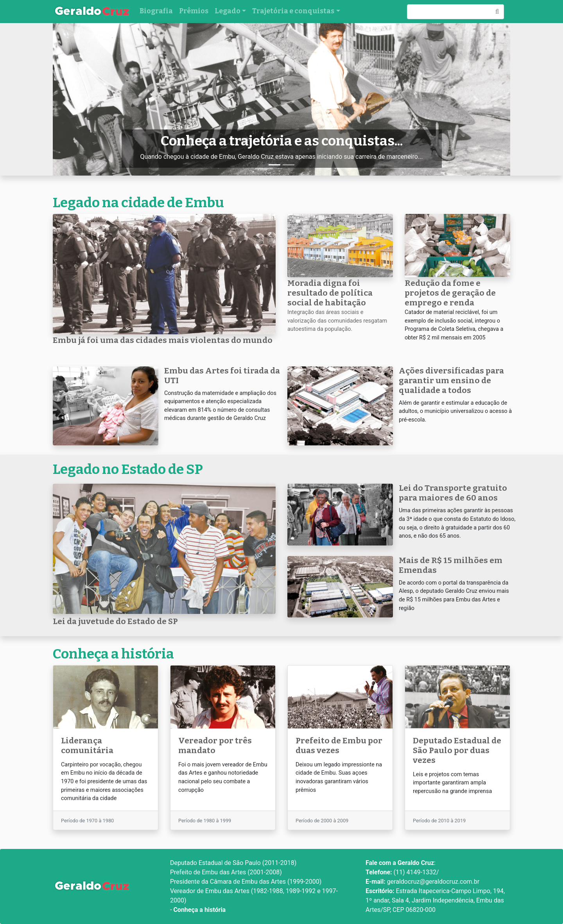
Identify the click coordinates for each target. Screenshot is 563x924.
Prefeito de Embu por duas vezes (339, 746)
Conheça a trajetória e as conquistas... (282, 141)
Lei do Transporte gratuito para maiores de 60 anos (453, 493)
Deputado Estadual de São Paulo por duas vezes (457, 751)
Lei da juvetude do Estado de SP (115, 622)
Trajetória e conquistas (293, 11)
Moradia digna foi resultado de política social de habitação (330, 293)
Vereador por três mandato (215, 746)
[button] (87, 99)
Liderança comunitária (87, 746)
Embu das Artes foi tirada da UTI (222, 376)
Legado (228, 11)
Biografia (156, 11)
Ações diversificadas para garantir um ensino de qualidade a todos (451, 381)
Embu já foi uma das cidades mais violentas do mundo (163, 340)
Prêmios (194, 11)
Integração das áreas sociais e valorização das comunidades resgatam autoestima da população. (337, 321)
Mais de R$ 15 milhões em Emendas (451, 565)
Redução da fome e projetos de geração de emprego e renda (450, 293)
